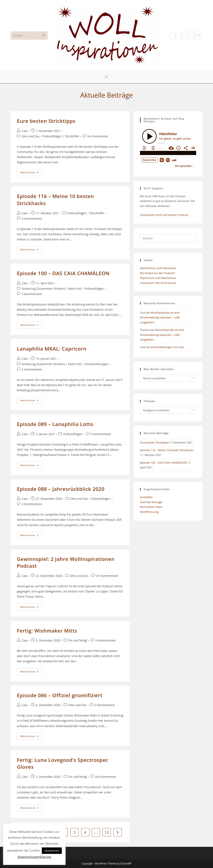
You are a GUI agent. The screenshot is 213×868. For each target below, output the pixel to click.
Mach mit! (75, 289)
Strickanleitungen (97, 364)
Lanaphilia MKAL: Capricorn (52, 349)
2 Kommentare (32, 369)
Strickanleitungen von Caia (167, 347)
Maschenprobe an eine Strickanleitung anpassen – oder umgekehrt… (160, 317)
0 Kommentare (32, 219)
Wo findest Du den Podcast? (158, 273)
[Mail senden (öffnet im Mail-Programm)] (198, 35)
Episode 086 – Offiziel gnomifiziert (60, 695)
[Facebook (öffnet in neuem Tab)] (179, 36)
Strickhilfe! (72, 136)
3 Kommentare (32, 294)
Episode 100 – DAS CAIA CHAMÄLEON (63, 273)
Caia (25, 131)
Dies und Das (31, 136)
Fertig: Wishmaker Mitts (47, 631)
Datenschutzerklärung (34, 857)
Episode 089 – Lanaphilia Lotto (55, 424)
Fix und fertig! (78, 640)
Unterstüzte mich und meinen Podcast (164, 215)
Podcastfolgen (52, 136)
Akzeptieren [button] (52, 851)
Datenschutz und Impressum (158, 268)
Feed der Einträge (151, 502)
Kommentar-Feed (151, 507)
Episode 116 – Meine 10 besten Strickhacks (167, 450)
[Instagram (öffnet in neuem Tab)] (185, 36)
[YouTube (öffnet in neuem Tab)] (191, 36)
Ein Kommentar (98, 136)
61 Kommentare (107, 576)
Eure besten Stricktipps (46, 121)
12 (107, 832)
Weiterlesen (31, 173)
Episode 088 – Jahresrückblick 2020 (61, 489)
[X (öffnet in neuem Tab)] (172, 36)
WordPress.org (149, 512)
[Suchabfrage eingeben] (168, 238)
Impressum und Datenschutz (158, 278)
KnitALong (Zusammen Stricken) (43, 289)
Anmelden (146, 497)
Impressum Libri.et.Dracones (158, 283)
